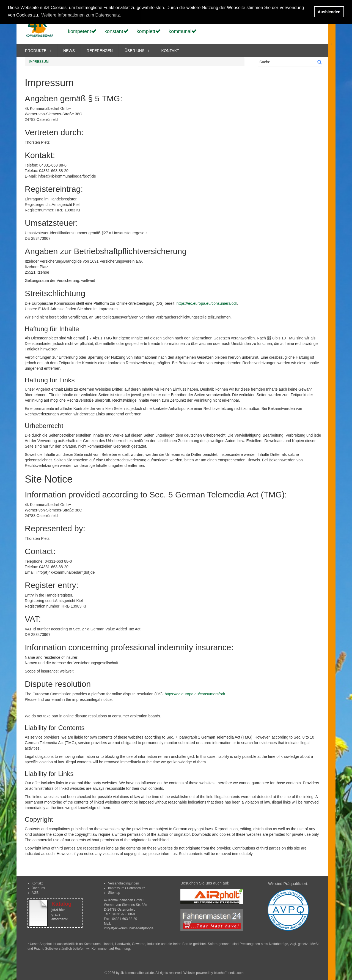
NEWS (69, 51)
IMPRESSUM (39, 62)
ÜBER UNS (137, 51)
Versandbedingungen (123, 883)
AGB (35, 893)
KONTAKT (170, 51)
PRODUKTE (38, 51)
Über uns (38, 888)
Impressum (116, 888)
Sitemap (114, 893)
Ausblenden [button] (329, 12)
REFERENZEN (100, 51)
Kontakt (37, 883)
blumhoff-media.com (229, 973)
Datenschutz (136, 888)
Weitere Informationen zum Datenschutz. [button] (81, 15)
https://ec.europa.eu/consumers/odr (207, 303)
